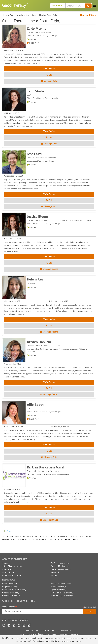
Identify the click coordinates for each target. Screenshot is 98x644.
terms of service (71, 539)
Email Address (10, 607)
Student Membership (60, 566)
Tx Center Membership (61, 563)
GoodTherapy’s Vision (13, 566)
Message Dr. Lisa (49, 520)
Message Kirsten (49, 394)
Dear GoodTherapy (12, 596)
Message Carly (49, 81)
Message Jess (49, 206)
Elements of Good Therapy (15, 590)
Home (22, 634)
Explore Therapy (10, 587)
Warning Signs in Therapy (62, 596)
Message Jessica (49, 269)
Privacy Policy (44, 634)
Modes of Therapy (11, 593)
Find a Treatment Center (61, 584)
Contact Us (56, 572)
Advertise (7, 569)
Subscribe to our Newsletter (69, 634)
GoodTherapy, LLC (51, 630)
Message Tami (49, 144)
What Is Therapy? (59, 587)
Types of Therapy (59, 590)
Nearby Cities (88, 15)
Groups (54, 575)
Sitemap (54, 634)
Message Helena (49, 332)
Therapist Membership (13, 575)
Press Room (9, 572)
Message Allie (49, 457)
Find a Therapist (10, 584)
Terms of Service (32, 634)
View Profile (49, 69)
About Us (7, 563)
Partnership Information (61, 569)
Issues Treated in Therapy (62, 593)
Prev (9, 531)
